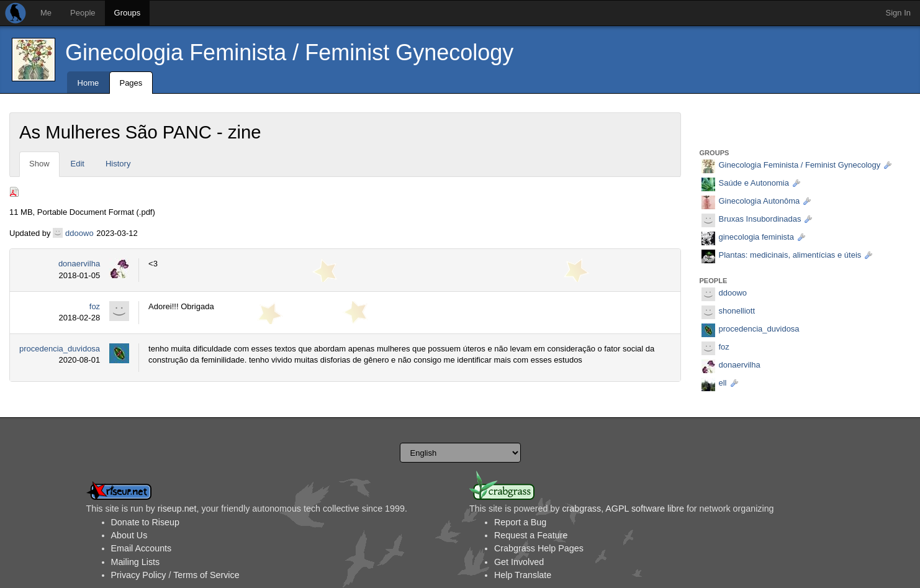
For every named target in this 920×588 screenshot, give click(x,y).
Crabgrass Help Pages (539, 548)
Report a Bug (520, 522)
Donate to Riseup (145, 522)
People (83, 13)
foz (95, 306)
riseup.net (177, 509)
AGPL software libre (645, 509)
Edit (78, 164)
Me (46, 13)
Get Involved (519, 562)
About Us (129, 535)
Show (39, 164)
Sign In (898, 13)
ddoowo (79, 233)
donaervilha (79, 264)
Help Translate (523, 575)
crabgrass (581, 509)
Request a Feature (531, 535)
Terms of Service (206, 575)
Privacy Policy (139, 575)
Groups (128, 13)
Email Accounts (142, 548)
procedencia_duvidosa (60, 349)
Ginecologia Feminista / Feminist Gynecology (289, 52)
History (118, 164)
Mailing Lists (136, 562)
